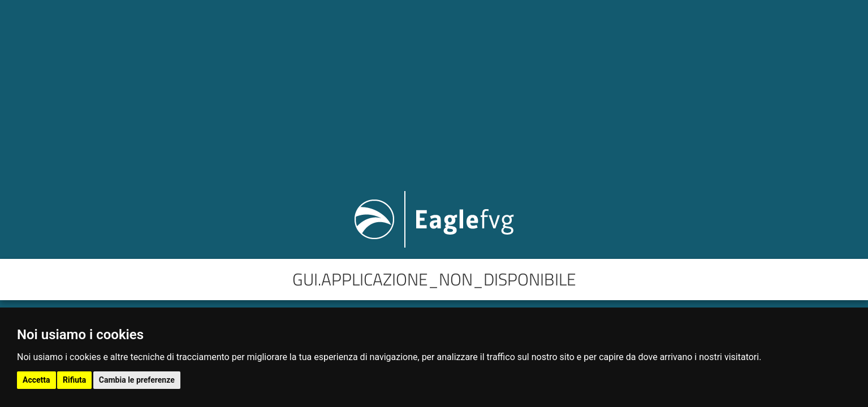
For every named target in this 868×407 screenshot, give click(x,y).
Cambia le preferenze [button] (137, 380)
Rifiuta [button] (74, 380)
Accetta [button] (36, 380)
